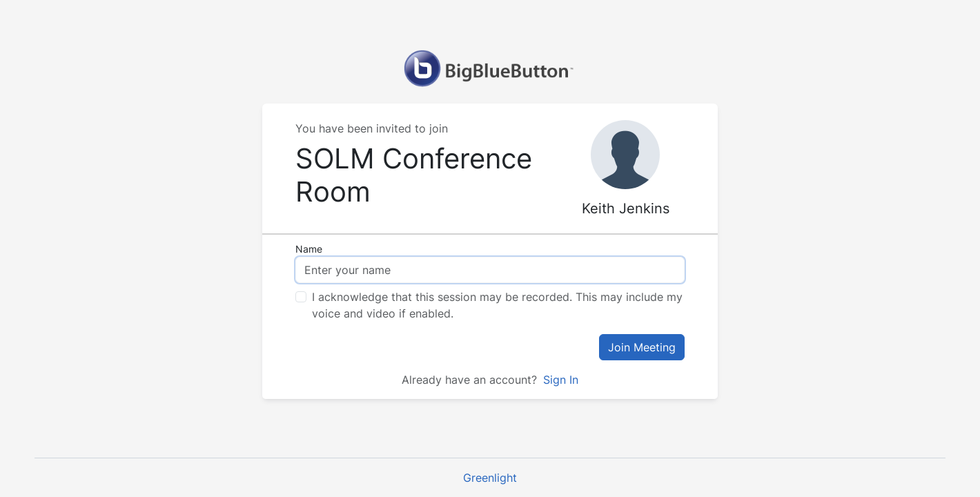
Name (309, 249)
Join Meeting (642, 347)
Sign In (559, 380)
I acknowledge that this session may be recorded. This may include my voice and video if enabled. (497, 305)
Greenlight (490, 478)
